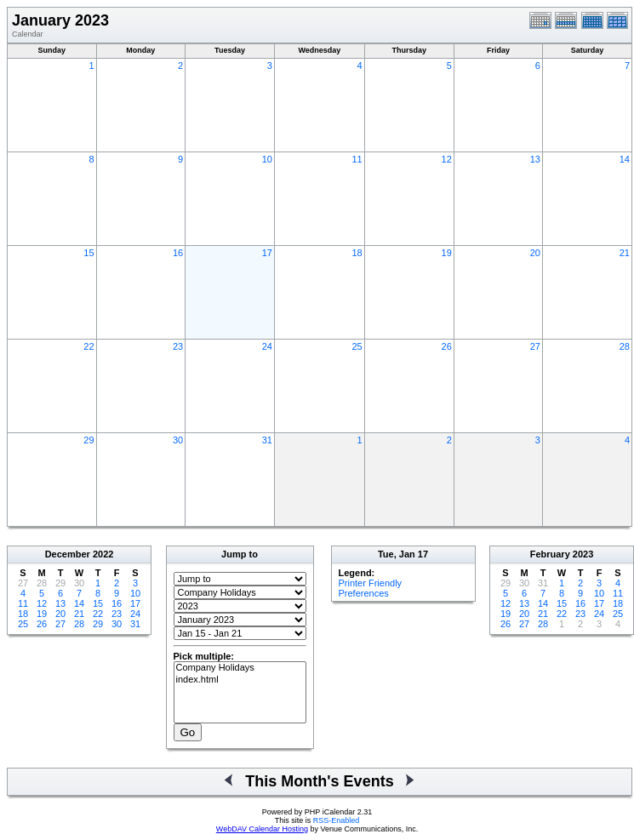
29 (89, 440)
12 (447, 159)
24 (267, 346)
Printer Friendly (371, 583)
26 (447, 346)
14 (625, 159)
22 (89, 346)
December (68, 554)
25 (357, 346)
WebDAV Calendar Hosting (262, 829)
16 (178, 253)
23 (178, 346)
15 (89, 253)
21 (625, 253)
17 (267, 253)
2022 (103, 554)
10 (267, 159)
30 (178, 440)
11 (357, 159)
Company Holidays (240, 668)
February (550, 554)
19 (447, 253)
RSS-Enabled (337, 820)
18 (357, 253)
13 (535, 159)
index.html (240, 680)
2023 (583, 554)
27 (535, 346)
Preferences (364, 593)
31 (267, 440)
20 (535, 253)
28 (625, 346)
